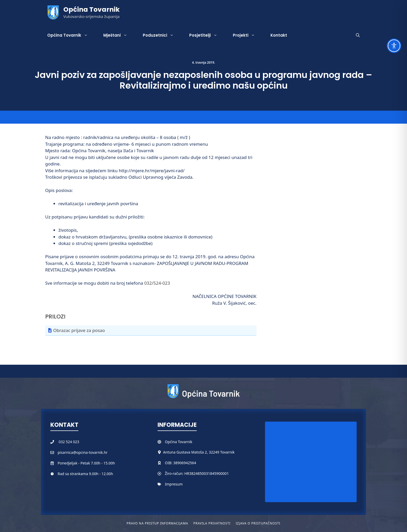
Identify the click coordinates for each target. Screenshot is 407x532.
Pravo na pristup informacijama (157, 523)
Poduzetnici (162, 35)
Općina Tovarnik (91, 9)
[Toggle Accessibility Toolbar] (394, 46)
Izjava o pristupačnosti (258, 523)
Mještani (119, 35)
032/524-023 (157, 283)
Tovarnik (185, 442)
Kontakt (279, 35)
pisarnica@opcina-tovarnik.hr (83, 452)
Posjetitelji (207, 35)
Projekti (248, 35)
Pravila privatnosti (212, 523)
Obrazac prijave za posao (79, 330)
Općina (171, 442)
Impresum (174, 484)
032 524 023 (69, 442)
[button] (358, 35)
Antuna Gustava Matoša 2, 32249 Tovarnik (199, 452)
